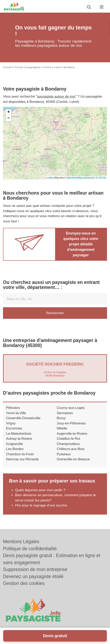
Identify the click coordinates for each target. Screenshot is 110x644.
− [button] (9, 118)
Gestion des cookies (24, 583)
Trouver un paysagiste (27, 67)
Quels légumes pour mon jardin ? (40, 490)
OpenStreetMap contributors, (81, 178)
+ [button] (9, 112)
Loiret (57, 67)
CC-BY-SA (101, 178)
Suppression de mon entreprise (35, 569)
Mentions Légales (21, 542)
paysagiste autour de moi (56, 96)
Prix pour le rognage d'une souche (41, 505)
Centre (47, 67)
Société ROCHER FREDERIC (55, 364)
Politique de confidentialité (30, 549)
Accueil (7, 67)
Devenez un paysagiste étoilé (33, 576)
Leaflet (49, 178)
